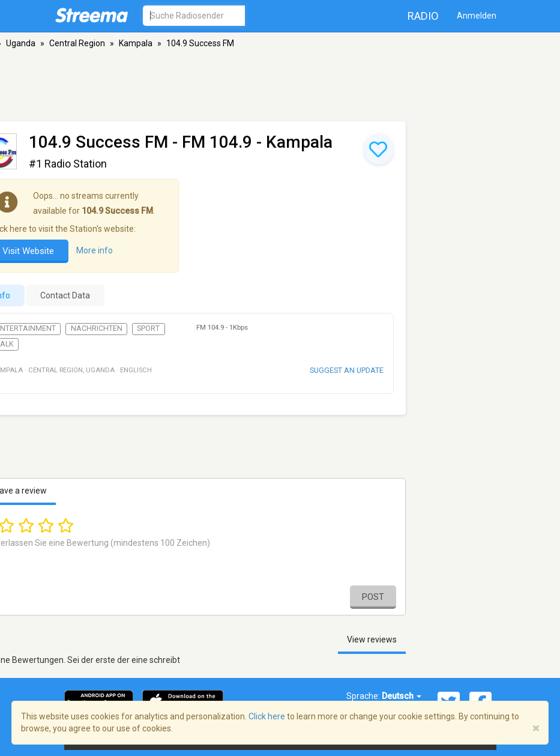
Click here (267, 716)
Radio (423, 16)
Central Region (77, 43)
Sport (148, 328)
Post (373, 597)
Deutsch (402, 696)
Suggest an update (347, 370)
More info (95, 250)
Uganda (21, 43)
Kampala (136, 43)
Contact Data (65, 295)
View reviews (372, 640)
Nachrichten (97, 328)
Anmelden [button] (477, 16)
